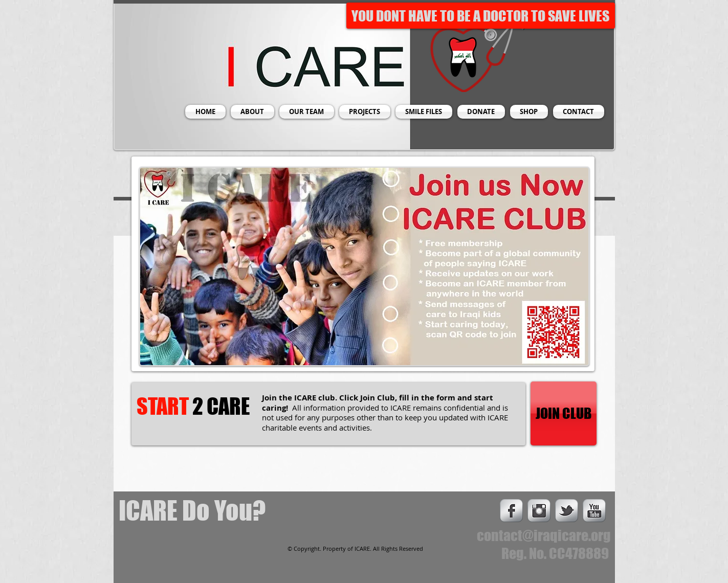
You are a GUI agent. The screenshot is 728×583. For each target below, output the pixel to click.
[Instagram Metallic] (539, 511)
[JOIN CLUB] (564, 413)
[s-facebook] (511, 511)
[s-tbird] (567, 511)
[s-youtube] (594, 511)
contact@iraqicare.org (544, 535)
